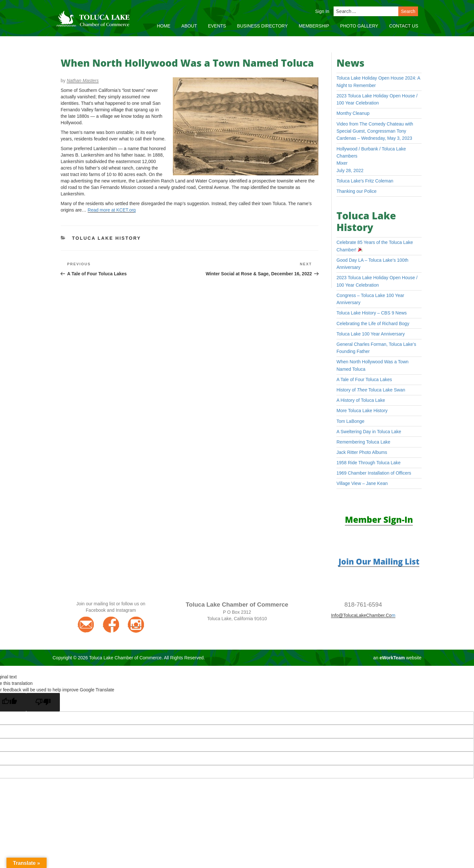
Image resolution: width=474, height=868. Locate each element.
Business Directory (263, 26)
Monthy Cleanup (353, 113)
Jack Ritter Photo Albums (362, 452)
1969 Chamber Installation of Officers (374, 473)
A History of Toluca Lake (361, 400)
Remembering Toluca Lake (363, 442)
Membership (314, 26)
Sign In (322, 11)
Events (217, 26)
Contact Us (404, 26)
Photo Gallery (359, 26)
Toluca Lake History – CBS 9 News (372, 313)
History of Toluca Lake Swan (371, 390)
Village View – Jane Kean (362, 483)
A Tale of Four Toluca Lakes (364, 379)
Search (408, 11)
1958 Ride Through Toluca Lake (369, 463)
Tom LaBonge (350, 421)
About (189, 26)
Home (164, 26)
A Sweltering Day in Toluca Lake (369, 432)
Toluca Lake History (107, 238)
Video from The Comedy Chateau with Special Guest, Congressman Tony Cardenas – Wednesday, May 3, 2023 (375, 131)
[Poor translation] (43, 702)
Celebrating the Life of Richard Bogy (373, 324)
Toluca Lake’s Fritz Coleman (365, 181)
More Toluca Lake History (362, 411)
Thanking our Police (357, 191)
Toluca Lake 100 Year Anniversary (371, 334)
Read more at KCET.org (112, 210)
